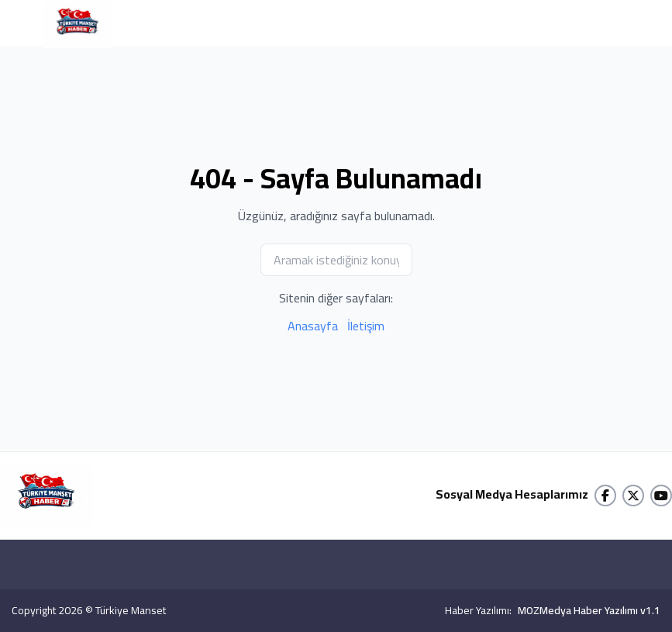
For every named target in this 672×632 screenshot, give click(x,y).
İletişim (366, 326)
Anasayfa (313, 326)
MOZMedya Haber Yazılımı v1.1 (589, 610)
